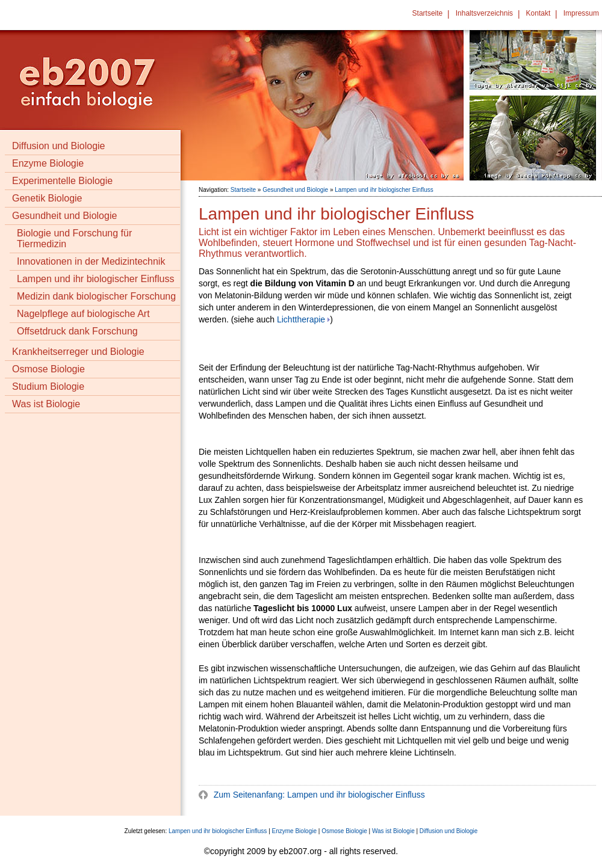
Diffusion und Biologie (58, 146)
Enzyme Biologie (48, 163)
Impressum (581, 13)
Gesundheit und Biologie (64, 216)
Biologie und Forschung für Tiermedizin (74, 239)
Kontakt (538, 13)
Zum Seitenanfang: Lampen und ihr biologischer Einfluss (318, 795)
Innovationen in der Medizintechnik (91, 261)
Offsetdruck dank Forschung (77, 331)
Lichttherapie (301, 319)
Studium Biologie (48, 386)
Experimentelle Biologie (62, 181)
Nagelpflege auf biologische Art (83, 314)
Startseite (428, 13)
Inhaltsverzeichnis (484, 13)
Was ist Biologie (46, 404)
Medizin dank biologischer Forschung (96, 296)
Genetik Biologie (47, 198)
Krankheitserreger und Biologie (78, 352)
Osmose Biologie (48, 369)
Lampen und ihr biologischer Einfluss (95, 279)
